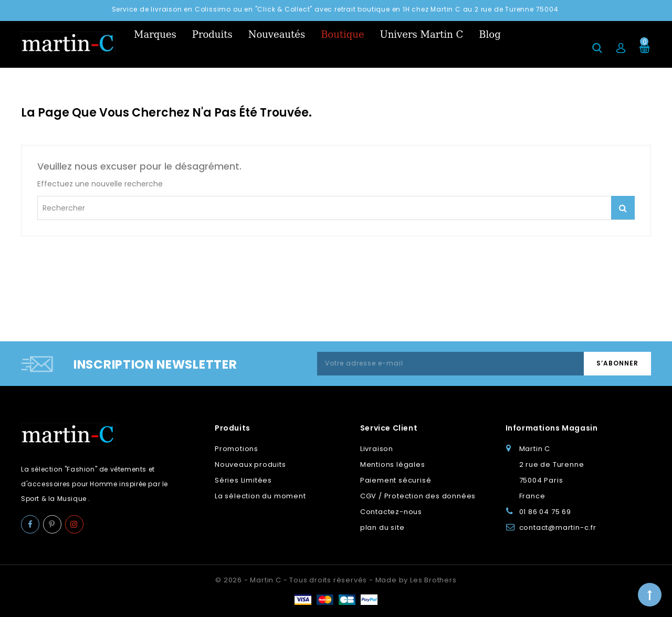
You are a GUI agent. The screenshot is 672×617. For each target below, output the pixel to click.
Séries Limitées (243, 480)
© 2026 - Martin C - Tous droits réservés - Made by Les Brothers (336, 580)
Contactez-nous (391, 512)
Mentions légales (393, 464)
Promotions (237, 449)
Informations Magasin (552, 428)
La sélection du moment (260, 496)
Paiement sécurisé (396, 480)
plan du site (382, 527)
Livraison (377, 449)
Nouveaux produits (250, 464)
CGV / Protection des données (418, 496)
